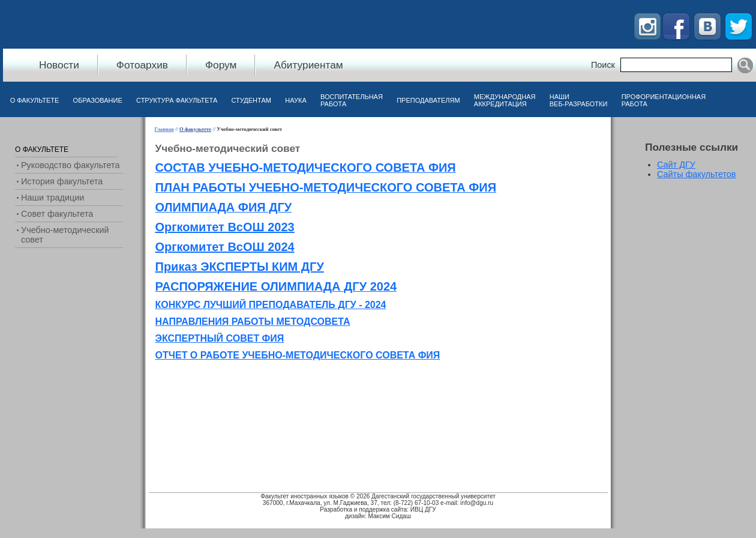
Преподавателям (428, 100)
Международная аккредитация (505, 100)
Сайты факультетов (697, 174)
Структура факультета (177, 100)
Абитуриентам (308, 65)
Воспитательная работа (352, 100)
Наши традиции (52, 198)
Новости (59, 65)
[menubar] (358, 103)
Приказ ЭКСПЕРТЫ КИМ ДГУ (240, 267)
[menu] (69, 195)
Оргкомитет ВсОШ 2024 (225, 247)
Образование (98, 100)
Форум (221, 65)
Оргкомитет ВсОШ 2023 (225, 227)
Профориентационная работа (664, 100)
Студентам (251, 100)
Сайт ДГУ (676, 165)
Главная (164, 129)
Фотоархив (142, 65)
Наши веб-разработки (579, 100)
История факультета (62, 181)
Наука (296, 100)
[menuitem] (34, 103)
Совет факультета (57, 214)
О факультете (35, 100)
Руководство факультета (70, 165)
